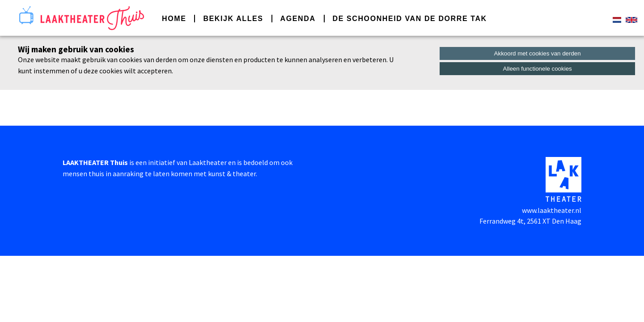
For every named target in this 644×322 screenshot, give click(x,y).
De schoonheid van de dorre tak (410, 19)
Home (174, 19)
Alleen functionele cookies (538, 69)
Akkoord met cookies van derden (538, 53)
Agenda (298, 19)
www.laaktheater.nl (552, 210)
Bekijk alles (233, 19)
